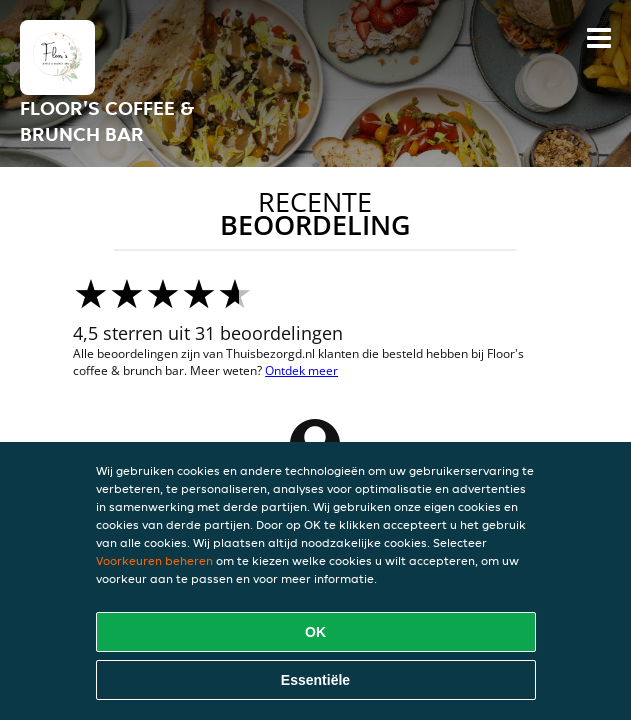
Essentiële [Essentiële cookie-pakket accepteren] (315, 680)
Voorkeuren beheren (154, 560)
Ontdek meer (301, 370)
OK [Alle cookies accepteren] (315, 632)
